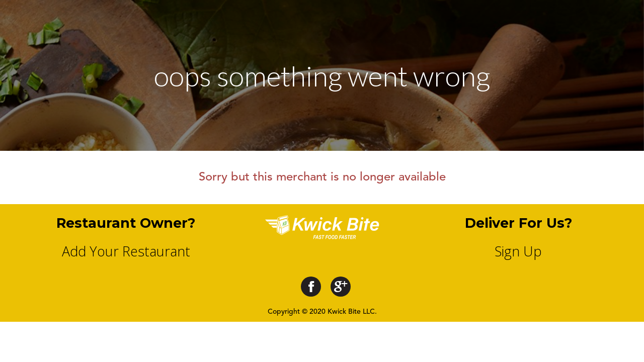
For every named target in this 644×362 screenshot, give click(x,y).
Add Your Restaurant (126, 251)
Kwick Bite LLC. (352, 312)
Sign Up (518, 251)
